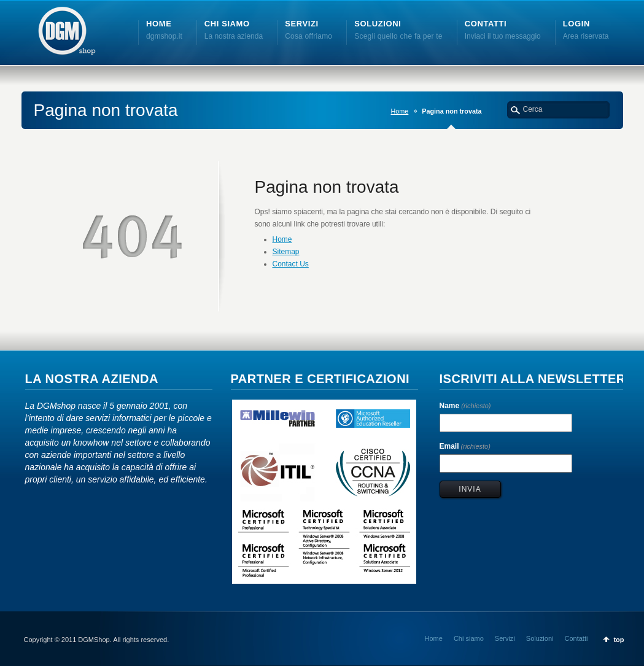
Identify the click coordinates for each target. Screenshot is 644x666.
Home (399, 111)
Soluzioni (540, 638)
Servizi (505, 638)
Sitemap (286, 252)
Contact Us (291, 264)
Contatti (576, 638)
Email (465, 446)
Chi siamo (469, 638)
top (619, 640)
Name (465, 406)
